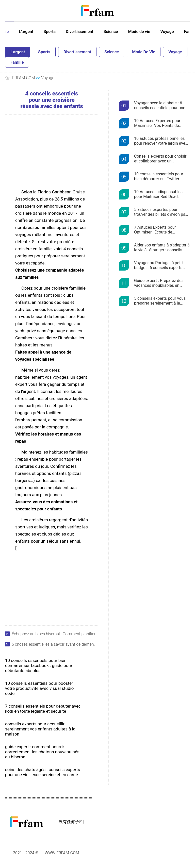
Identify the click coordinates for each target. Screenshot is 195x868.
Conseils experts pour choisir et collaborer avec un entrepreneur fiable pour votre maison (161, 159)
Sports (50, 32)
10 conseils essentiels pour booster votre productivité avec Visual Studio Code (39, 688)
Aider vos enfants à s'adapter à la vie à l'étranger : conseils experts (162, 248)
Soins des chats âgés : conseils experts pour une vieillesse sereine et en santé (43, 772)
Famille (17, 62)
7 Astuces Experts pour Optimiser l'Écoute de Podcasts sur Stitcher (155, 230)
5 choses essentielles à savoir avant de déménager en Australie (55, 644)
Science (111, 32)
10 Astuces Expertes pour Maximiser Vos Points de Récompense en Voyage (157, 123)
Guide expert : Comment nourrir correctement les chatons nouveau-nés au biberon (42, 752)
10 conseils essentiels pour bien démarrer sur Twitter (159, 176)
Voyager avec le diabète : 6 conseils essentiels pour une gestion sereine (160, 106)
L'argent (26, 32)
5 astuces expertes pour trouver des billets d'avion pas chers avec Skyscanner (161, 212)
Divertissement (80, 32)
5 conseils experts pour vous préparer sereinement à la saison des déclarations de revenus (160, 301)
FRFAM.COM (24, 78)
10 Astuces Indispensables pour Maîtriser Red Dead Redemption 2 (158, 194)
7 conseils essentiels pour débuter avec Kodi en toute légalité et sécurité (43, 709)
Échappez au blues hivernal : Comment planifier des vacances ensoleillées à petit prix (55, 634)
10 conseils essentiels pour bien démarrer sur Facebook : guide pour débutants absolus (39, 665)
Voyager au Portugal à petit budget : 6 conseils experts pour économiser (158, 265)
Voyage (167, 32)
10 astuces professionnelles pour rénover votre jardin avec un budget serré (161, 141)
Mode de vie (139, 32)
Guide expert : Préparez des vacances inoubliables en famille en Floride (159, 283)
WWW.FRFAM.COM (62, 853)
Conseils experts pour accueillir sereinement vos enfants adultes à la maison (40, 729)
